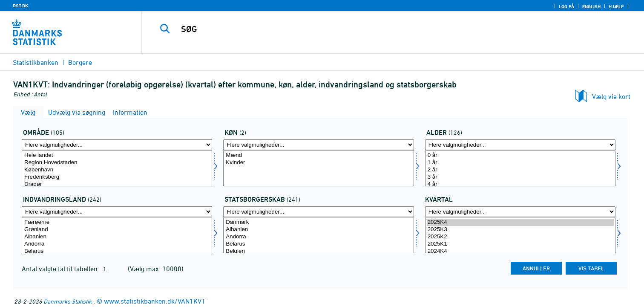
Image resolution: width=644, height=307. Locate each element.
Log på (566, 6)
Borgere (80, 62)
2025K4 (520, 222)
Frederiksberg (117, 177)
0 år (520, 155)
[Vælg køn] (318, 168)
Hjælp (616, 6)
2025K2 (520, 237)
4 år (520, 184)
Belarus (117, 251)
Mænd (318, 155)
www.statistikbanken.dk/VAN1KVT (155, 301)
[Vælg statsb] (318, 235)
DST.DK (20, 6)
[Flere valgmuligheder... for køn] (318, 145)
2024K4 (520, 251)
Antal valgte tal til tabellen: (61, 269)
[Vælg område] (117, 168)
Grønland (117, 230)
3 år (520, 177)
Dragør (117, 184)
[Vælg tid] (520, 235)
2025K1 (520, 244)
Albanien (117, 237)
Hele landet (117, 155)
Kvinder (318, 163)
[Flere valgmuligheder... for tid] (520, 212)
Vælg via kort (611, 96)
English (591, 6)
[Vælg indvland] (117, 235)
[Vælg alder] (520, 168)
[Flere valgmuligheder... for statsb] (318, 212)
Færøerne (117, 222)
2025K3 (520, 230)
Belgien (318, 251)
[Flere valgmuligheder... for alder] (520, 145)
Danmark (318, 222)
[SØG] (376, 29)
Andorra (117, 244)
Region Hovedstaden (117, 163)
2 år (520, 170)
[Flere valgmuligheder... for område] (117, 145)
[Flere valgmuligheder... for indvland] (117, 212)
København (117, 170)
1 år (520, 163)
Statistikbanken (36, 62)
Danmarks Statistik (68, 301)
